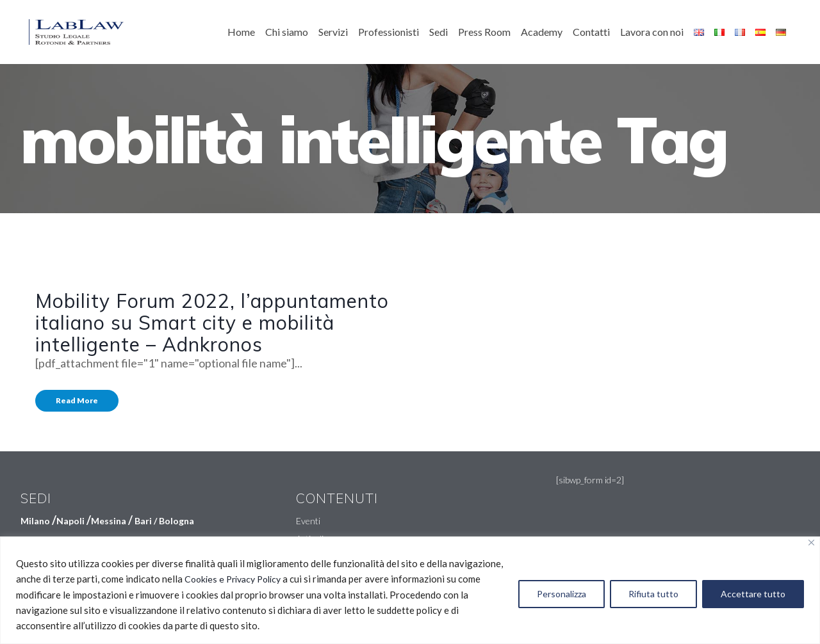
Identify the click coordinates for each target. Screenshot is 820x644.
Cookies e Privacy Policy (233, 579)
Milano (35, 521)
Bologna (176, 521)
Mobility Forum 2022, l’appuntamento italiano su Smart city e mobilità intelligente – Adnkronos (212, 323)
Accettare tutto (753, 594)
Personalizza (562, 594)
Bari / (147, 521)
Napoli (70, 521)
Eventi (308, 521)
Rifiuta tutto (653, 594)
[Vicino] (811, 543)
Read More (77, 400)
